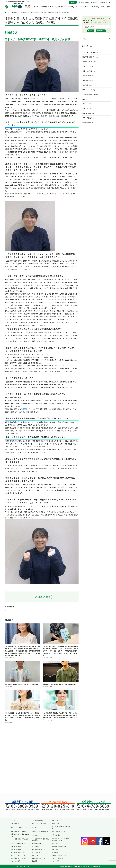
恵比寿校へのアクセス (19, 855)
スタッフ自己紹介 (89, 118)
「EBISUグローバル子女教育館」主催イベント (60, 840)
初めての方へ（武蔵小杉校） (41, 831)
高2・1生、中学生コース (19, 827)
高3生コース (55, 824)
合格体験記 (10, 607)
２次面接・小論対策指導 (59, 846)
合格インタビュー (57, 821)
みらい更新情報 (17, 849)
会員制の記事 (88, 123)
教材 (85, 99)
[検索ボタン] (109, 39)
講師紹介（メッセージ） (19, 858)
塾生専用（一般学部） (91, 52)
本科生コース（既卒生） (39, 824)
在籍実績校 (15, 824)
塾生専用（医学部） (90, 57)
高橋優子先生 (26, 409)
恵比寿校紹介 (56, 852)
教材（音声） (56, 849)
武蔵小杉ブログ (89, 71)
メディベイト (56, 844)
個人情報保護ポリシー (24, 866)
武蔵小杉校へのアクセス (59, 855)
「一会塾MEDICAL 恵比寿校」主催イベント (41, 840)
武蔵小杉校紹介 (37, 855)
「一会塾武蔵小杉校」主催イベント (21, 840)
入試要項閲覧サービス (39, 849)
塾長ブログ (88, 66)
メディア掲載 (36, 852)
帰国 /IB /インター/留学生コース (61, 827)
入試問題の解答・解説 (91, 94)
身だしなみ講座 (17, 846)
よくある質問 (85, 2)
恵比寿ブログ (88, 76)
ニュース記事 (106, 2)
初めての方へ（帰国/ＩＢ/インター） (21, 835)
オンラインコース (37, 827)
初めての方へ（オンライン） (60, 831)
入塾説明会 (35, 835)
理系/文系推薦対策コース (20, 844)
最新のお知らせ (89, 62)
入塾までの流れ (56, 835)
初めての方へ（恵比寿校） (20, 831)
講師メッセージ (89, 90)
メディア (87, 109)
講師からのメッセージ (39, 858)
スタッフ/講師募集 (57, 858)
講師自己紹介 (88, 113)
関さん (7, 333)
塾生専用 (95, 2)
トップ (14, 821)
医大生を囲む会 (37, 846)
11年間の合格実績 (37, 821)
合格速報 (87, 85)
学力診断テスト (37, 844)
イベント (87, 104)
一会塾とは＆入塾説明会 (42, 597)
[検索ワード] (97, 39)
